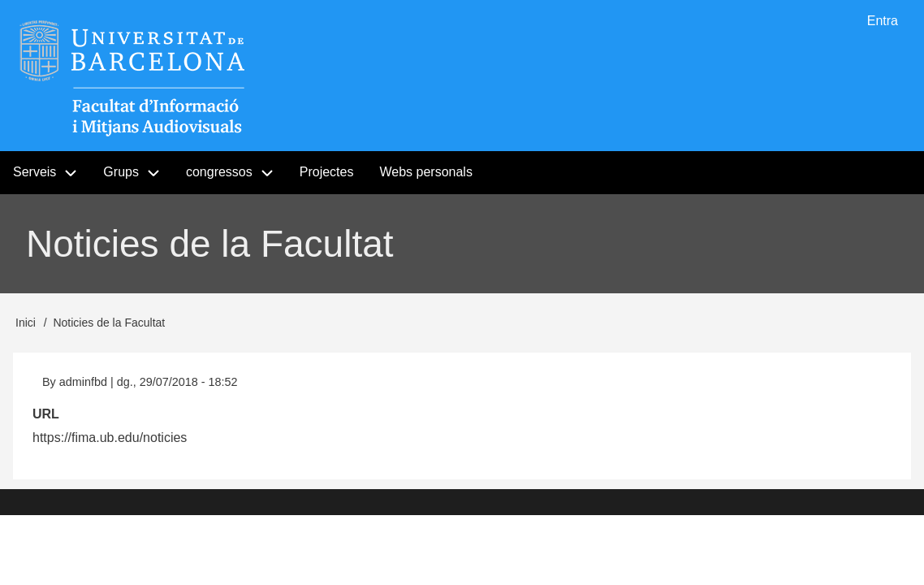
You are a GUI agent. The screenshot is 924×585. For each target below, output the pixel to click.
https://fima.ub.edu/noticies (110, 438)
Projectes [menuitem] (327, 172)
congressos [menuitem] (219, 172)
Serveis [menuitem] (35, 172)
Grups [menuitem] (138, 173)
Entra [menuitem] (883, 21)
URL (46, 414)
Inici (26, 323)
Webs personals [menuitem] (425, 172)
